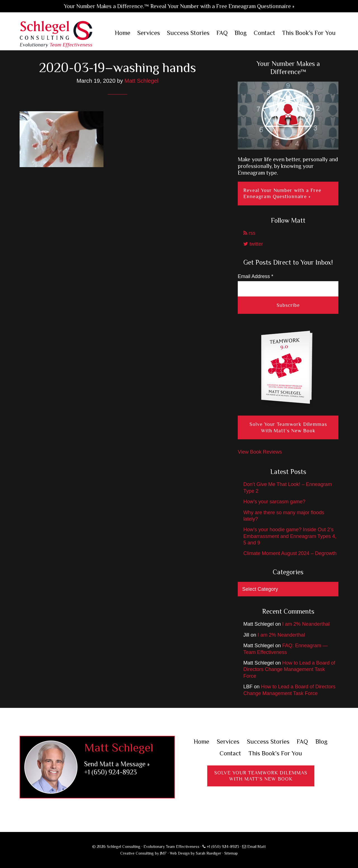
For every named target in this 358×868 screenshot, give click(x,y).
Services (228, 742)
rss (249, 233)
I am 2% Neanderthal (306, 624)
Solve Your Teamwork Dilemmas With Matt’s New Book (288, 427)
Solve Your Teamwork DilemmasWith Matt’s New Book (261, 776)
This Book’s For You (275, 753)
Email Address (255, 276)
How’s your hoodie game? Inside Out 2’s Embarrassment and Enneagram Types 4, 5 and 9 (290, 536)
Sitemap (231, 853)
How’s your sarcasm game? (274, 502)
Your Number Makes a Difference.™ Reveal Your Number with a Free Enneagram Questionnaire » (179, 6)
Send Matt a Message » (117, 764)
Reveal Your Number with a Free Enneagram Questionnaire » (282, 194)
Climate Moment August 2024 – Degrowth (290, 553)
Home (202, 742)
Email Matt (254, 846)
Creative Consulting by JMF (143, 853)
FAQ (302, 742)
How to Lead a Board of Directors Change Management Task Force (289, 669)
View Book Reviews (260, 452)
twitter (253, 244)
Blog (322, 742)
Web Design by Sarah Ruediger (196, 853)
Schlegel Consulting (56, 34)
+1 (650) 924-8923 (110, 772)
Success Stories (268, 742)
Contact (230, 753)
